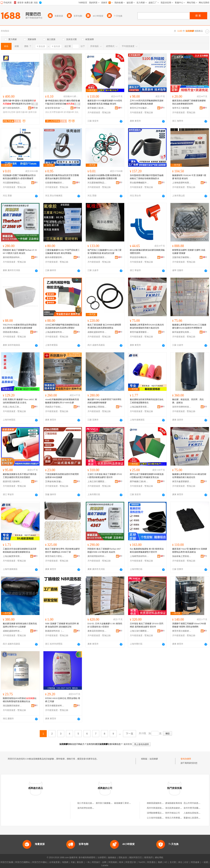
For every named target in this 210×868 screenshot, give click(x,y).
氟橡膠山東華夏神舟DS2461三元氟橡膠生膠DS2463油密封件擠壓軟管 (189, 326)
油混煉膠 (154, 759)
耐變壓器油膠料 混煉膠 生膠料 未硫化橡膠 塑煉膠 (189, 252)
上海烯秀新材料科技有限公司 (139, 556)
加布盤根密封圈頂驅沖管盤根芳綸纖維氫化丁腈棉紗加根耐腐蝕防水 (147, 177)
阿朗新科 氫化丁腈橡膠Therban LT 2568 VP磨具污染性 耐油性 (20, 252)
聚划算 (80, 862)
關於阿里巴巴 (136, 858)
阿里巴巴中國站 (40, 862)
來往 (180, 862)
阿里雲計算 (131, 862)
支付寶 (173, 862)
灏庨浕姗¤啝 (22, 112)
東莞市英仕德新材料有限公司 (182, 631)
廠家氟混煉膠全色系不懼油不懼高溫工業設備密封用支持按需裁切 (20, 476)
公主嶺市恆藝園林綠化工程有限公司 (164, 818)
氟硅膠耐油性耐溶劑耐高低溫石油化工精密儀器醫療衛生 (147, 401)
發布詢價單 (186, 759)
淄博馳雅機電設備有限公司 (159, 813)
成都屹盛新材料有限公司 (97, 332)
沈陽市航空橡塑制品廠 (182, 257)
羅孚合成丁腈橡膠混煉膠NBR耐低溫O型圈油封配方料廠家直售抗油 (147, 476)
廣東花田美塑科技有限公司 (97, 631)
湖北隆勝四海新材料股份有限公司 (12, 706)
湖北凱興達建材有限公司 (177, 808)
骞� (35, 108)
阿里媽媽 (113, 862)
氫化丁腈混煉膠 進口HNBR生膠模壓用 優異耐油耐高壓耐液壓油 (104, 326)
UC (166, 862)
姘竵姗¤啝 (69, 112)
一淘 (87, 862)
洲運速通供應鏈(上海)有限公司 (12, 332)
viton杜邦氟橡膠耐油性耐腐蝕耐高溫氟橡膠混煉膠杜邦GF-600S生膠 (62, 401)
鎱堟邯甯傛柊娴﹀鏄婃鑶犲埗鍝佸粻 (55, 108)
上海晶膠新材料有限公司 (55, 332)
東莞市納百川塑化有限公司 (55, 556)
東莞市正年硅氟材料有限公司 (139, 108)
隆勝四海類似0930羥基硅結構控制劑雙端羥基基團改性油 (20, 700)
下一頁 (129, 734)
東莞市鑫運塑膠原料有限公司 (139, 332)
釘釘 (187, 862)
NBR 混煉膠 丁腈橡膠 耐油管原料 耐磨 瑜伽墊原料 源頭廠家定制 (62, 625)
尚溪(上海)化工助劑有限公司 (12, 407)
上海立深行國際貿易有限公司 (97, 482)
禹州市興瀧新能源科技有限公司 (162, 808)
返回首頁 (128, 744)
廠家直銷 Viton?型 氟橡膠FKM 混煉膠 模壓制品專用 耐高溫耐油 (190, 550)
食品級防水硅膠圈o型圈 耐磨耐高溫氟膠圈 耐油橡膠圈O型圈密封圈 (104, 177)
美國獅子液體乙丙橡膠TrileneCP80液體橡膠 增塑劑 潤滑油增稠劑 (189, 625)
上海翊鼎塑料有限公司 (182, 183)
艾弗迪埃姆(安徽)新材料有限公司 (55, 482)
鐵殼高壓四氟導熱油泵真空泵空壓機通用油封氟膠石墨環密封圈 (62, 177)
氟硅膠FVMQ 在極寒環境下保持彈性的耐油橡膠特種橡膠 (104, 401)
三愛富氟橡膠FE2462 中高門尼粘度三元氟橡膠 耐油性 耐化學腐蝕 (62, 252)
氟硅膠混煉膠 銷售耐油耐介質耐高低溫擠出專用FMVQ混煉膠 (20, 625)
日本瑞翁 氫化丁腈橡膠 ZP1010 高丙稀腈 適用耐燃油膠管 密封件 (147, 625)
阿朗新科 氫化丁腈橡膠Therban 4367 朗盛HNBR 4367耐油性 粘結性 (104, 550)
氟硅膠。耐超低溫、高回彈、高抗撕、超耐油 (188, 401)
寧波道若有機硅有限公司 (139, 257)
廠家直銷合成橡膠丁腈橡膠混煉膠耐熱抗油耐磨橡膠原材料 (189, 102)
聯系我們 (148, 858)
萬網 (160, 862)
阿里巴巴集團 (7, 862)
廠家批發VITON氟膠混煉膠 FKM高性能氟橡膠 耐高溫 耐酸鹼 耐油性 (105, 102)
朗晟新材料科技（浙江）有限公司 (55, 631)
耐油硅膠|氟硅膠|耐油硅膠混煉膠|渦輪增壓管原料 (147, 252)
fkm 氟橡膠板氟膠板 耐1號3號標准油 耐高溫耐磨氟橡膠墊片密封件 (147, 550)
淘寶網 (65, 862)
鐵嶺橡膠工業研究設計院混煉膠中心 (131, 803)
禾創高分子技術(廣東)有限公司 (55, 407)
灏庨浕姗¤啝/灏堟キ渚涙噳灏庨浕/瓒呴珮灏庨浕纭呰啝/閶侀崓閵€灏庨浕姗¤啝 (20, 102)
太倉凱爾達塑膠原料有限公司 (97, 257)
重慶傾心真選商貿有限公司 (196, 818)
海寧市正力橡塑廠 (181, 108)
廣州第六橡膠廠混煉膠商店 (108, 803)
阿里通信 (151, 862)
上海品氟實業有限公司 (139, 407)
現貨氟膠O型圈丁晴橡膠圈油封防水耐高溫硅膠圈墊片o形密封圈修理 (19, 177)
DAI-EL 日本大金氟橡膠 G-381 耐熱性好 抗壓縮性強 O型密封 (105, 625)
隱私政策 (123, 858)
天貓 (73, 862)
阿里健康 (195, 862)
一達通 (205, 862)
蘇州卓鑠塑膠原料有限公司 (55, 257)
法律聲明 (102, 858)
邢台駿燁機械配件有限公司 (139, 183)
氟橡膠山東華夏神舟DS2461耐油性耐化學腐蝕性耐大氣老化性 (189, 476)
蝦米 (121, 862)
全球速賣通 (54, 862)
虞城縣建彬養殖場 (174, 803)
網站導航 (159, 858)
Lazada (105, 865)
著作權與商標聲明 (87, 858)
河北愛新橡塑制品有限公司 (12, 183)
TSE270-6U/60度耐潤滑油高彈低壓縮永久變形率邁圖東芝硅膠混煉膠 (20, 326)
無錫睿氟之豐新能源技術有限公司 (97, 407)
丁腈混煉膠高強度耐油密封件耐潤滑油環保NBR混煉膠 (62, 476)
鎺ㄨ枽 (35, 104)
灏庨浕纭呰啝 (9, 112)
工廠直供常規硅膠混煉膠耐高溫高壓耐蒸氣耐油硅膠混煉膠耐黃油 (20, 550)
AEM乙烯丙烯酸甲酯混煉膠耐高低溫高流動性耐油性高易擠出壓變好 (62, 326)
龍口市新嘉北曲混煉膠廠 (89, 803)
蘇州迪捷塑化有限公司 (182, 332)
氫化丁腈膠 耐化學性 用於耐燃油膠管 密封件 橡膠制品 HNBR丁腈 (62, 550)
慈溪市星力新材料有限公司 (12, 482)
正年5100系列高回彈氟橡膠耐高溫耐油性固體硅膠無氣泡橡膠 (147, 102)
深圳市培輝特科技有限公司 (182, 407)
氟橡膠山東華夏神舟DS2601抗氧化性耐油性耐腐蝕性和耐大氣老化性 (147, 326)
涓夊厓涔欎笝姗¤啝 (54, 112)
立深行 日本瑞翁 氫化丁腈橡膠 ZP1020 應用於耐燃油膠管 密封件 (105, 476)
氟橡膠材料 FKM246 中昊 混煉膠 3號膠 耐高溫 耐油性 (189, 177)
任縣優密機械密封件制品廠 (55, 183)
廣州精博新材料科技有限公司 (12, 257)
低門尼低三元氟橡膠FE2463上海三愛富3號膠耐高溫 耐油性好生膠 (104, 252)
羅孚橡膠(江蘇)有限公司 (97, 108)
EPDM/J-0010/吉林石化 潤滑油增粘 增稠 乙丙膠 (63, 700)
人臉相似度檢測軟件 (193, 813)
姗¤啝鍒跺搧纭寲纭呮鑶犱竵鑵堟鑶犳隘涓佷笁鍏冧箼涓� (63, 102)
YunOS (142, 862)
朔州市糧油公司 (173, 813)
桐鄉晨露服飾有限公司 (157, 803)
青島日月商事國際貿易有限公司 (180, 818)
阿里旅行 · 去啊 (99, 862)
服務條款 (112, 858)
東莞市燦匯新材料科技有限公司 (55, 706)
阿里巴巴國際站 (23, 862)
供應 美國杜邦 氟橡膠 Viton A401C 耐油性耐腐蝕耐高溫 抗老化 (20, 401)
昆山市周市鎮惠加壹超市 (195, 803)
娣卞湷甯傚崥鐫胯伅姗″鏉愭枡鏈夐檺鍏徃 (12, 108)
